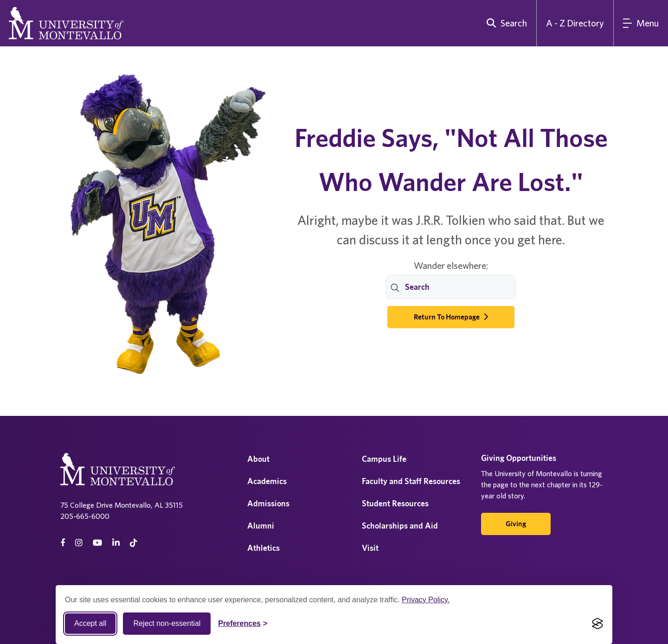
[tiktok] (134, 543)
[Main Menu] (641, 23)
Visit (370, 548)
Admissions (268, 503)
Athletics (263, 548)
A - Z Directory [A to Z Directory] (575, 23)
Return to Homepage (451, 317)
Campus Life (384, 459)
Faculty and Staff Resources (411, 481)
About (258, 459)
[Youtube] (97, 543)
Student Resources (395, 503)
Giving (516, 524)
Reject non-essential (167, 623)
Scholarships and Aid (400, 526)
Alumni (261, 526)
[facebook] (63, 543)
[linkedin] (116, 543)
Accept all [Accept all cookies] (90, 623)
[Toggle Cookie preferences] (243, 624)
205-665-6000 (85, 516)
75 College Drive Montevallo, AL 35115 (122, 505)
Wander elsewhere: (451, 265)
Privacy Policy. (426, 600)
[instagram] (79, 543)
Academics (267, 481)
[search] (505, 23)
